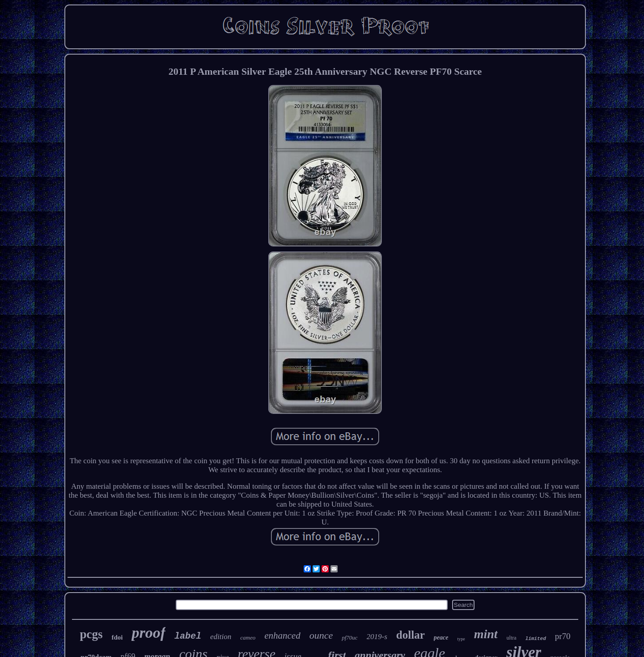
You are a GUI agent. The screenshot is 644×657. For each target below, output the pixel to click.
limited (536, 639)
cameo (248, 638)
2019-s (377, 637)
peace (441, 638)
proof (148, 633)
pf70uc (350, 638)
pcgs (91, 634)
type (461, 639)
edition (221, 637)
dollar (411, 635)
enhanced (282, 636)
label (188, 636)
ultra (512, 638)
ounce (321, 635)
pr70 (563, 636)
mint (486, 634)
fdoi (117, 637)
